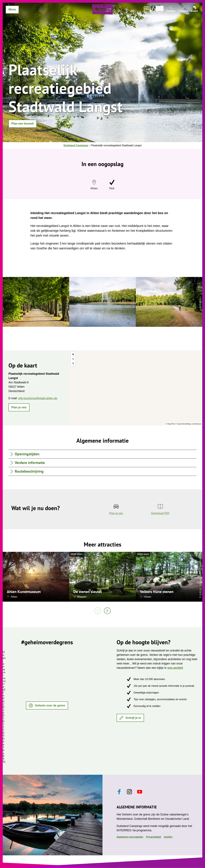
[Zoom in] (73, 354)
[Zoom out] (73, 359)
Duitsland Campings (76, 145)
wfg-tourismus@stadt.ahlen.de (38, 398)
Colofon (168, 837)
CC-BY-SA (134, 583)
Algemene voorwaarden (130, 837)
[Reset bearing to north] (73, 364)
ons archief (175, 668)
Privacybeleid (154, 837)
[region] (136, 388)
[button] (23, 124)
